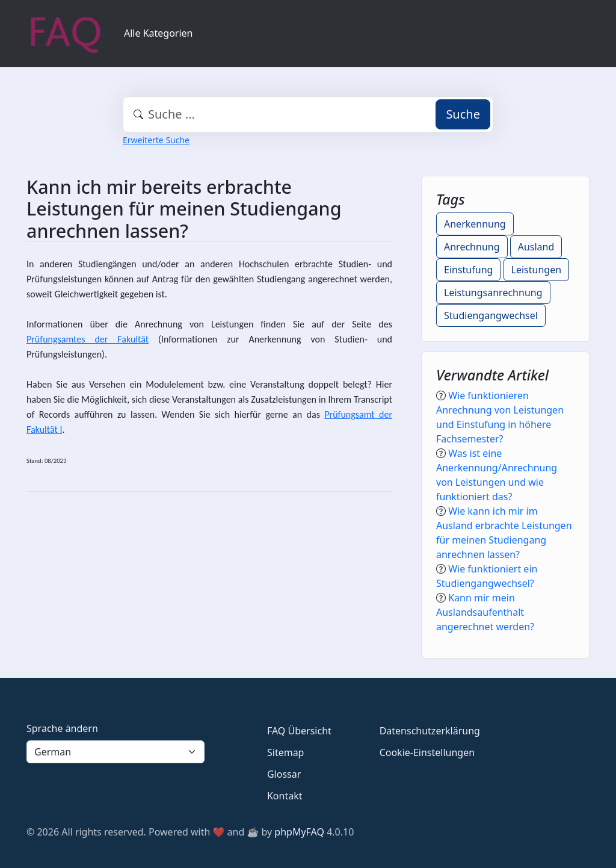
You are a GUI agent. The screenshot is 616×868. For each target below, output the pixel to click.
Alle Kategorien (159, 33)
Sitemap (286, 752)
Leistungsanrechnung (493, 293)
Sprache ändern (62, 728)
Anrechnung (472, 247)
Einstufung (468, 270)
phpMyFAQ (299, 832)
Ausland (536, 247)
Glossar (284, 774)
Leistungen (537, 270)
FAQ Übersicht (299, 731)
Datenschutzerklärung (430, 731)
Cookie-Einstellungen (427, 752)
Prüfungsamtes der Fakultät (88, 339)
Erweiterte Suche (156, 140)
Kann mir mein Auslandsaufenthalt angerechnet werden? (485, 612)
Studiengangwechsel (491, 315)
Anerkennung (475, 224)
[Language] (115, 752)
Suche (463, 114)
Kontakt (285, 796)
